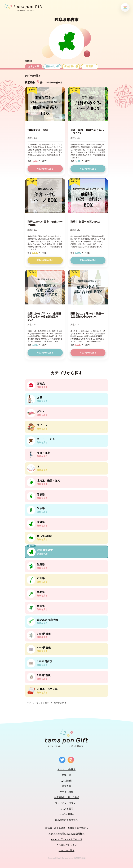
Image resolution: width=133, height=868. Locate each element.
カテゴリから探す (66, 769)
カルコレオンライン (67, 845)
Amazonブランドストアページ (66, 839)
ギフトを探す (43, 703)
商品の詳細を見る (45, 169)
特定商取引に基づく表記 (67, 797)
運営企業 (66, 786)
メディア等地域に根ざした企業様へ (66, 834)
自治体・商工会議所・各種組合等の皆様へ (67, 828)
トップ (28, 703)
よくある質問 (66, 809)
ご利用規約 (67, 781)
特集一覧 (66, 775)
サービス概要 (66, 792)
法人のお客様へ (67, 814)
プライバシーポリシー (66, 803)
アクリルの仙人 (67, 850)
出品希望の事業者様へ (66, 820)
